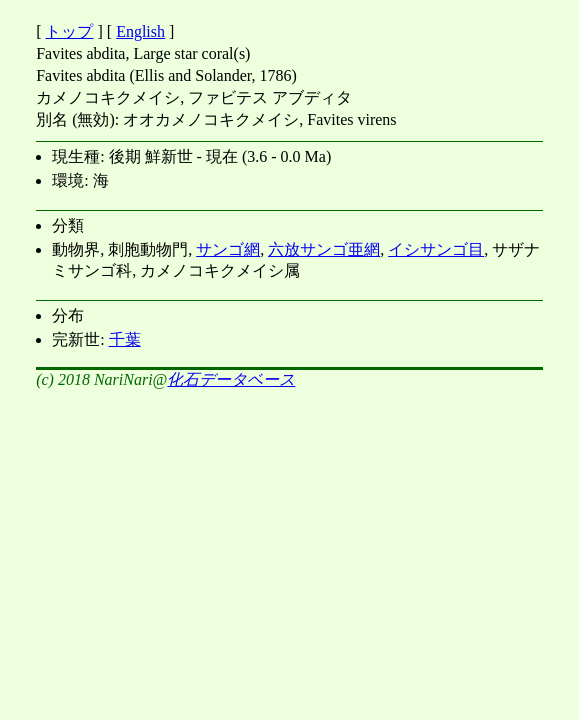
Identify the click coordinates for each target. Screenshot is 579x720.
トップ (69, 31)
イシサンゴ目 (436, 249)
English (140, 31)
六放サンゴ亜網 (324, 249)
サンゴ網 (228, 249)
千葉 (125, 339)
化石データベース (231, 379)
